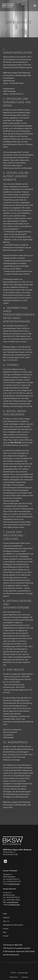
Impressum (25, 977)
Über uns (6, 921)
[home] (8, 6)
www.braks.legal (13, 902)
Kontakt (6, 936)
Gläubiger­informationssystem (13, 925)
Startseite (6, 917)
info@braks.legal (14, 884)
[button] (35, 6)
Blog (5, 932)
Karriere (6, 928)
